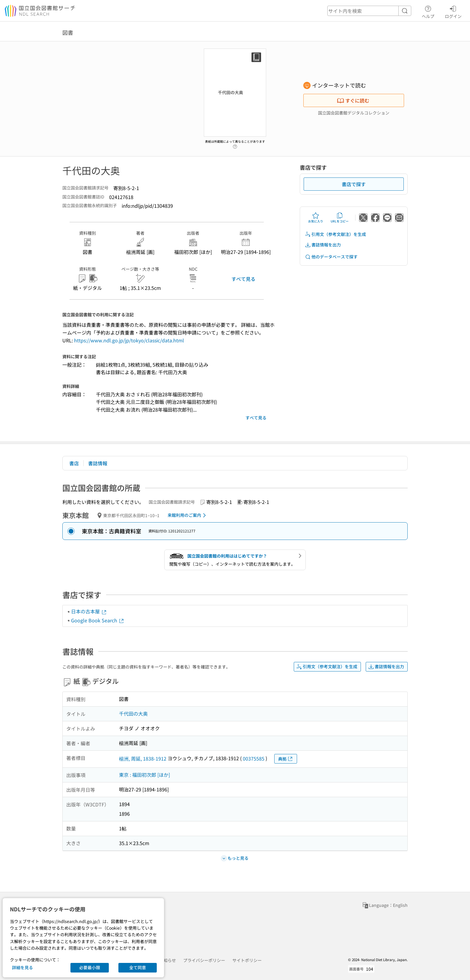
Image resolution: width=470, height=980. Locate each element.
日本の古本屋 (89, 611)
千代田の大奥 (133, 713)
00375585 (254, 758)
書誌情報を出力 (323, 245)
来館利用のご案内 (188, 515)
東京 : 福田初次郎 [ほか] (144, 775)
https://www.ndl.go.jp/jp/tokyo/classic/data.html (129, 340)
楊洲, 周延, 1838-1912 (143, 758)
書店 (74, 463)
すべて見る (243, 279)
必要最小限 (90, 967)
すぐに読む (353, 100)
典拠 (286, 759)
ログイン (453, 11)
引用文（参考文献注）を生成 (335, 234)
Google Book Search (98, 620)
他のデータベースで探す (331, 257)
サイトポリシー (247, 960)
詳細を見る (22, 967)
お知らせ (168, 960)
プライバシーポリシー (204, 960)
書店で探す (354, 184)
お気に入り (316, 218)
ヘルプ (428, 11)
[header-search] (369, 11)
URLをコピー (340, 218)
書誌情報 (98, 463)
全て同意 (138, 967)
